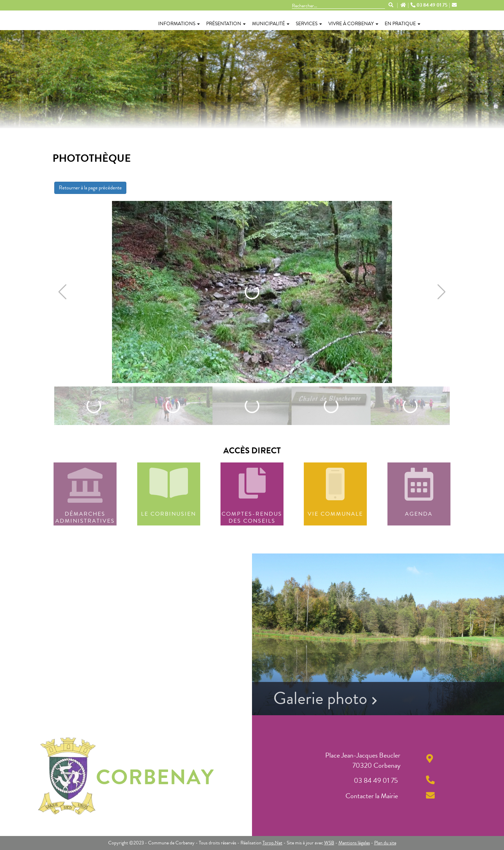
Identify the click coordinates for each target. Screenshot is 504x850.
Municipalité (271, 24)
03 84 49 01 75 (429, 5)
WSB (329, 843)
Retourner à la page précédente (90, 188)
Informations (179, 24)
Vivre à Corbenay (353, 24)
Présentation (226, 24)
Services (309, 24)
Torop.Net (272, 843)
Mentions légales (354, 843)
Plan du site (385, 843)
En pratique (402, 24)
